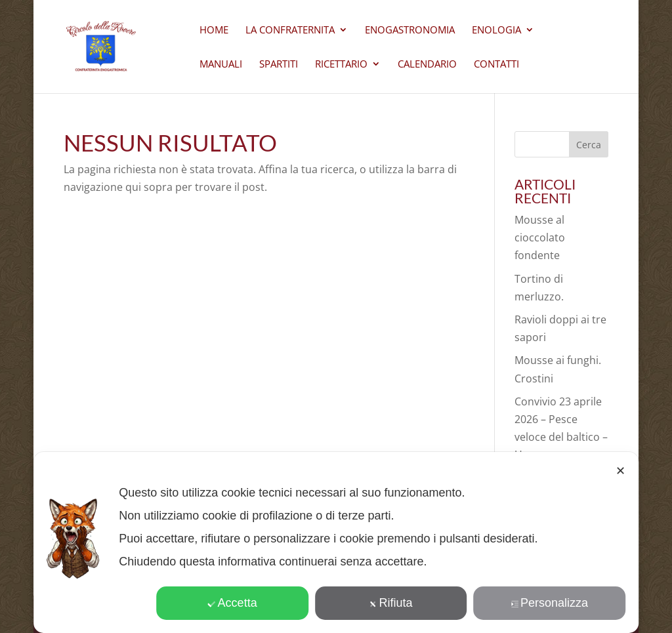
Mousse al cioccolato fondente (540, 237)
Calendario (427, 65)
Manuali (221, 65)
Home (214, 31)
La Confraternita (290, 31)
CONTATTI (496, 65)
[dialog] (336, 542)
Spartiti (279, 65)
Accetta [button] (233, 603)
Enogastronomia (410, 31)
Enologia (496, 31)
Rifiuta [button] (391, 603)
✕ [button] (620, 471)
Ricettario (341, 65)
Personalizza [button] (549, 603)
